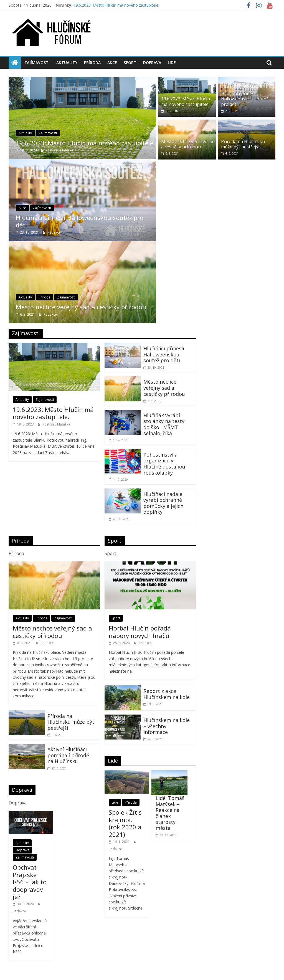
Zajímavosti (37, 63)
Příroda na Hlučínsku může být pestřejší (243, 144)
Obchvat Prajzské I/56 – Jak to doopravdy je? (30, 882)
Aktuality (67, 63)
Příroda (92, 63)
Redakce (54, 232)
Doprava (152, 63)
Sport (130, 63)
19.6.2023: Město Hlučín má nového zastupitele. (116, 5)
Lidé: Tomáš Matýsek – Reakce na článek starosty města (170, 813)
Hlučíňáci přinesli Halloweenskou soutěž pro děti (80, 221)
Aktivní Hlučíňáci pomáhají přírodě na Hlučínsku (68, 755)
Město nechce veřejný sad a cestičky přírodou (81, 307)
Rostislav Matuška (59, 150)
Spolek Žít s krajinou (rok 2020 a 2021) (125, 823)
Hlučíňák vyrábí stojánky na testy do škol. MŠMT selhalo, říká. (164, 424)
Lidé (172, 63)
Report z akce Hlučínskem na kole (167, 694)
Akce (112, 63)
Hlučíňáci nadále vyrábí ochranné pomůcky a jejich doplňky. (163, 503)
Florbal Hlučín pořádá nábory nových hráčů (140, 632)
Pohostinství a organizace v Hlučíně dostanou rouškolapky (164, 464)
